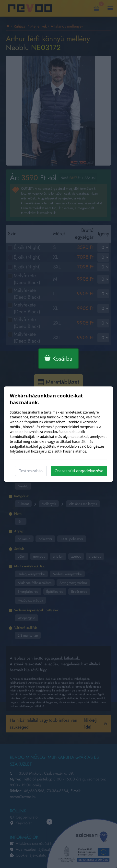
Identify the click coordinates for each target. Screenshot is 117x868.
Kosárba (58, 359)
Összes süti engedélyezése (79, 471)
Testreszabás (31, 471)
